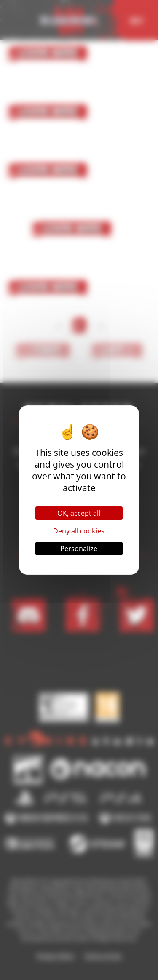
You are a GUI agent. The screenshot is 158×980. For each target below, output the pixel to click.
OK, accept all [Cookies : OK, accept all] (79, 513)
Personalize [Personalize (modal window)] (79, 549)
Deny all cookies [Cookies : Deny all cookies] (79, 531)
